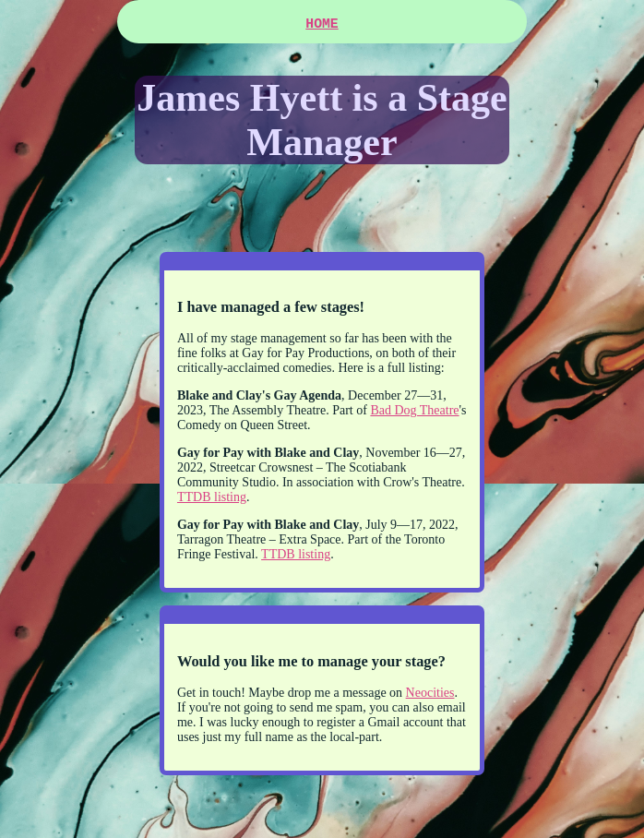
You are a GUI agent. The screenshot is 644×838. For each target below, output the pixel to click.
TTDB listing (212, 501)
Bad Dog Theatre (414, 414)
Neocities (430, 696)
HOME (322, 26)
